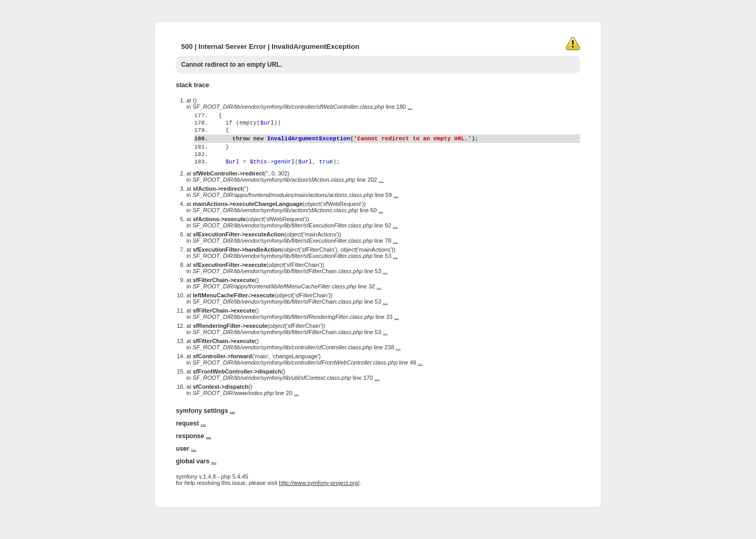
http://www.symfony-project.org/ (319, 503)
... (410, 107)
